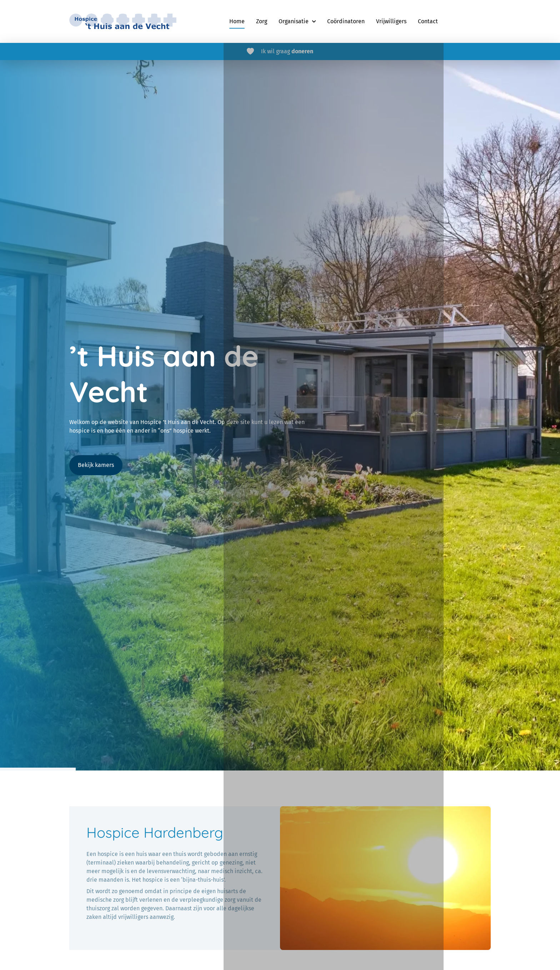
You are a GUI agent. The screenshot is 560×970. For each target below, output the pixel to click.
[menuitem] (237, 21)
